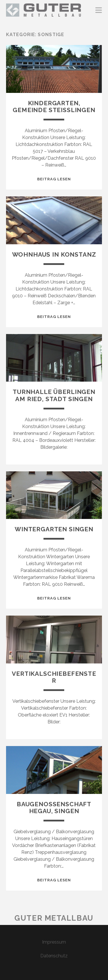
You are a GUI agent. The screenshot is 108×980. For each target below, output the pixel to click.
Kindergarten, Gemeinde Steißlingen (54, 107)
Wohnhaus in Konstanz (54, 254)
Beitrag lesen (54, 179)
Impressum (54, 942)
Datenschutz (54, 956)
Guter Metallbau (54, 918)
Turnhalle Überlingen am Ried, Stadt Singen (54, 395)
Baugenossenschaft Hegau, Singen (54, 808)
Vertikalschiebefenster (54, 677)
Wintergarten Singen (54, 529)
